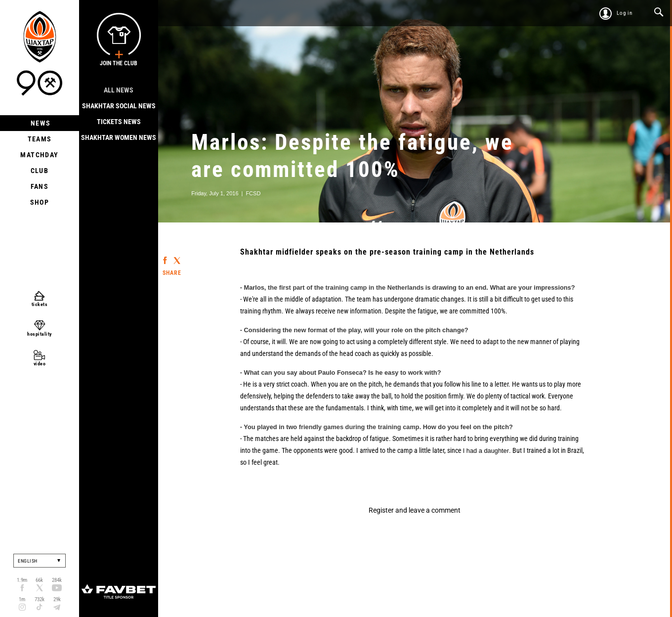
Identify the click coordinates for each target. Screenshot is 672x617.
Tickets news (119, 122)
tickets (40, 304)
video (40, 364)
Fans (40, 186)
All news (119, 90)
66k (39, 580)
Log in (625, 13)
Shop (40, 202)
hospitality (40, 334)
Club (40, 171)
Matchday (39, 155)
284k (57, 580)
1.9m (22, 580)
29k (57, 599)
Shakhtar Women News (119, 137)
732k (40, 599)
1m (22, 599)
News (40, 123)
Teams (40, 139)
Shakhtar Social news (119, 106)
